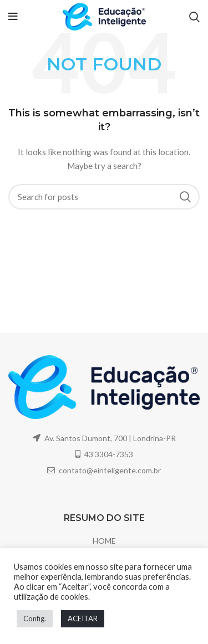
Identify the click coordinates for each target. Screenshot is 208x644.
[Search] (104, 197)
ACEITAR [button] (83, 619)
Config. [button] (35, 619)
